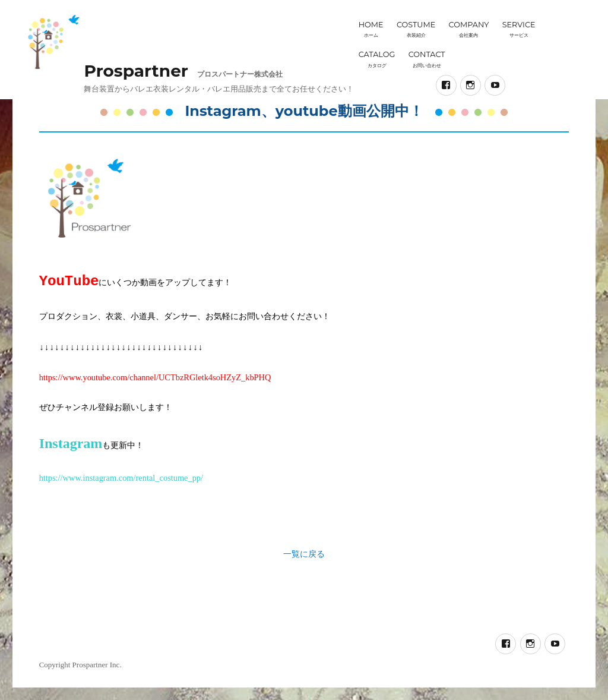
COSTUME (416, 29)
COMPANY (469, 29)
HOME (371, 29)
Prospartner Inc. (97, 665)
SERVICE (519, 29)
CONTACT (427, 59)
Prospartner (136, 71)
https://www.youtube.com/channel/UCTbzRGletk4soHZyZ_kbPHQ (155, 377)
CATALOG (377, 59)
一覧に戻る (304, 554)
